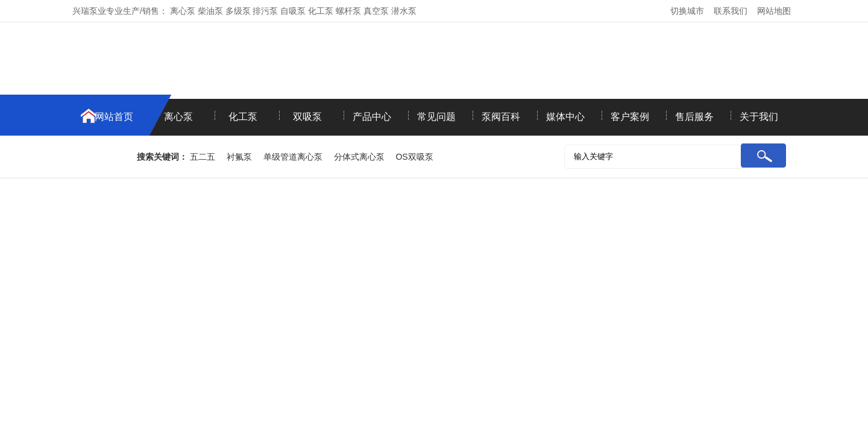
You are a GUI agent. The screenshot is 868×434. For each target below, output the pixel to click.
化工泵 (243, 117)
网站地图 (774, 11)
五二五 (203, 157)
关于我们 (759, 117)
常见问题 (436, 117)
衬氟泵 (239, 157)
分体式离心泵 (359, 157)
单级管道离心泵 (293, 157)
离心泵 (178, 117)
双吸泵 (307, 117)
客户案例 (630, 117)
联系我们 (731, 11)
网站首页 (114, 117)
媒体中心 (565, 117)
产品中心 (372, 117)
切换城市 (687, 11)
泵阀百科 (501, 117)
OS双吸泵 (414, 157)
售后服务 (694, 117)
